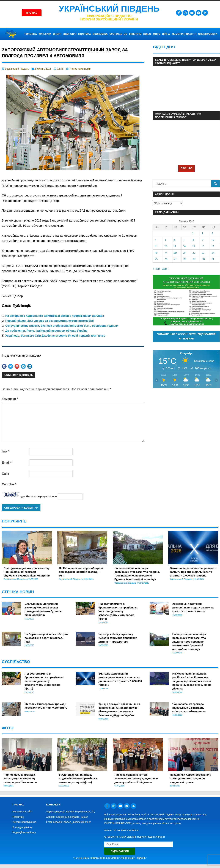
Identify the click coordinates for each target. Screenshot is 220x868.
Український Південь (109, 9)
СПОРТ (57, 34)
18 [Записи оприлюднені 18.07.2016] (156, 253)
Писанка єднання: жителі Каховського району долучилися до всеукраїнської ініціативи (136, 778)
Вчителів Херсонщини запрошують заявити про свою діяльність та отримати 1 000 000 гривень (193, 572)
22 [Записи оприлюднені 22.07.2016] (194, 253)
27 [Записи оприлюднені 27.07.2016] (175, 259)
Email (7, 463)
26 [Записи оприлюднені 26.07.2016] (166, 259)
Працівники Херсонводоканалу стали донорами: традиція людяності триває (191, 778)
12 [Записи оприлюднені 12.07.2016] (166, 246)
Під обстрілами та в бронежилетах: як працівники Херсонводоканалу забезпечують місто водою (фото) (118, 611)
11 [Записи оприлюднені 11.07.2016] (156, 246)
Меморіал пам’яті (184, 34)
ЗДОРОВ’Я (70, 34)
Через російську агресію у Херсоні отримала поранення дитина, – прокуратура (118, 638)
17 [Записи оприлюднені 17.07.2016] (213, 246)
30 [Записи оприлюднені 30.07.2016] (203, 259)
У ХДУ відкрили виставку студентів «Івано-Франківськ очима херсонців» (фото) (78, 778)
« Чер (156, 269)
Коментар (10, 399)
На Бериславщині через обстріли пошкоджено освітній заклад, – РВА (81, 572)
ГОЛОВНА (31, 34)
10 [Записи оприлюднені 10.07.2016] (213, 240)
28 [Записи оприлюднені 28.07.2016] (185, 259)
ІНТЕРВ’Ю (135, 34)
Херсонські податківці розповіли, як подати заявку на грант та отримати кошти (193, 607)
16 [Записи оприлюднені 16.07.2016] (203, 246)
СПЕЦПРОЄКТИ (208, 34)
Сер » (165, 269)
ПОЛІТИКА (85, 34)
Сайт (5, 474)
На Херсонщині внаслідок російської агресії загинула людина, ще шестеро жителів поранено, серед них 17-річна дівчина (192, 681)
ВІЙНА (166, 34)
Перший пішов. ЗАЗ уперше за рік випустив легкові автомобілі (49, 321)
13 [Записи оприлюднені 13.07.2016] (175, 246)
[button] (4, 366)
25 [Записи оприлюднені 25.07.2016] (156, 259)
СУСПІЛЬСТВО (118, 34)
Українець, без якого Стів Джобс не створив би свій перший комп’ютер (55, 336)
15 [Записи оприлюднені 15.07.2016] (194, 246)
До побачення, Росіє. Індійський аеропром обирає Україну (46, 331)
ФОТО (157, 34)
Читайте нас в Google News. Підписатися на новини (186, 336)
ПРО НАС (186, 168)
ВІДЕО (147, 34)
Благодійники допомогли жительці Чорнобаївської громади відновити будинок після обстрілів (27, 572)
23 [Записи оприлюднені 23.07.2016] (203, 253)
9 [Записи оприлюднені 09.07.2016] (203, 240)
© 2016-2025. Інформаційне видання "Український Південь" (110, 858)
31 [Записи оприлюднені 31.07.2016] (213, 259)
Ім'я (5, 451)
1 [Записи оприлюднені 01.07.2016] (193, 233)
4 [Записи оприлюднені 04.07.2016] (156, 240)
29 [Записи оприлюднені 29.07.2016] (194, 259)
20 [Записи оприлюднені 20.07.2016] (175, 253)
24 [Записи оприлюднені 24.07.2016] (213, 253)
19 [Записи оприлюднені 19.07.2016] (166, 253)
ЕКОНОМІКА (100, 34)
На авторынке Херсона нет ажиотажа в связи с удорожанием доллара (55, 316)
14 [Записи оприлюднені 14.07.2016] (185, 246)
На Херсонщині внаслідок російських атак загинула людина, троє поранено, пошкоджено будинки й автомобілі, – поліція (189, 642)
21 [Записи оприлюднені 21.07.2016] (184, 253)
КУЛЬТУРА (45, 34)
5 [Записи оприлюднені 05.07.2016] (165, 240)
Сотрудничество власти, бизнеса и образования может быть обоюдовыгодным (62, 326)
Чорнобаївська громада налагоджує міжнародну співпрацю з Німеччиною (189, 708)
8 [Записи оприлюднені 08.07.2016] (193, 240)
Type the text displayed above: (38, 496)
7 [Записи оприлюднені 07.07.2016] (184, 240)
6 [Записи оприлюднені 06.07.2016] (174, 240)
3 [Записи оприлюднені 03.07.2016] (212, 233)
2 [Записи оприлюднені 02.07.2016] (202, 233)
